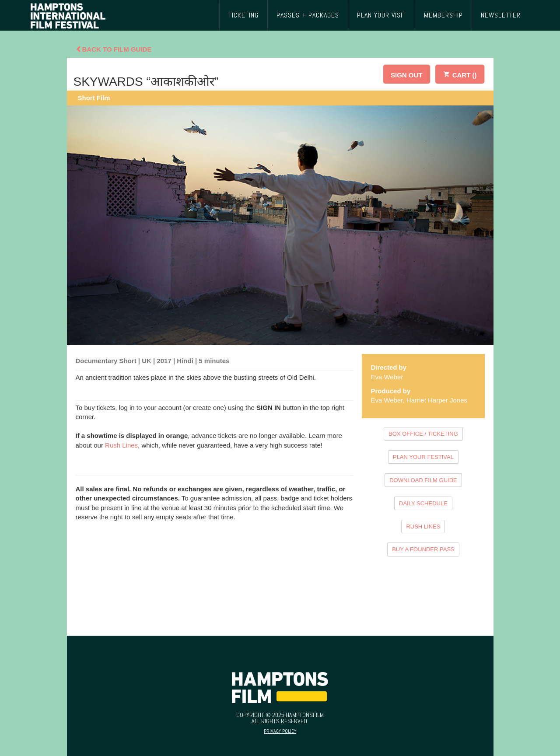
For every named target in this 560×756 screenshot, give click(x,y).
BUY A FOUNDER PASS (423, 549)
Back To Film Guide (114, 49)
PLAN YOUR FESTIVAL (423, 457)
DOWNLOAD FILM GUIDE (423, 480)
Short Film (94, 98)
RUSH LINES (423, 527)
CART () (460, 74)
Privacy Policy (280, 731)
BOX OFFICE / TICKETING (423, 434)
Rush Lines (121, 445)
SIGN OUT (407, 75)
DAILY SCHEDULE (423, 503)
